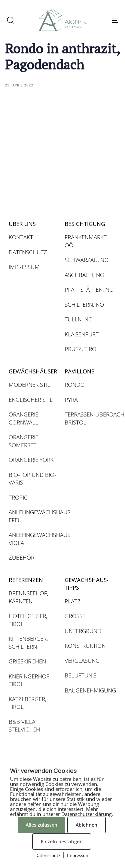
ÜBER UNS (22, 224)
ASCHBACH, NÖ (84, 275)
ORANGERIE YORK (31, 460)
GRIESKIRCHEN (27, 661)
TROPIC (18, 497)
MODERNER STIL (29, 385)
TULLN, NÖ (79, 319)
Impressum (78, 855)
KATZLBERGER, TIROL (27, 703)
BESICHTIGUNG (85, 224)
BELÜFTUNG (80, 675)
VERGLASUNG (82, 661)
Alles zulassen (41, 825)
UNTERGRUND (83, 631)
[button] (10, 20)
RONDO (75, 385)
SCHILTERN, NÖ (84, 305)
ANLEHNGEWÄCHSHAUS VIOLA (33, 539)
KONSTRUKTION (85, 646)
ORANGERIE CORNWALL (23, 418)
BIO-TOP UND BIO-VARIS (32, 479)
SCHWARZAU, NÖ (87, 260)
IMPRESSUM (24, 267)
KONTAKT (21, 237)
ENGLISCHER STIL (31, 400)
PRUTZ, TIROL (82, 349)
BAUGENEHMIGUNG (89, 690)
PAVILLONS (79, 371)
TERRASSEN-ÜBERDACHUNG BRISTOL (89, 418)
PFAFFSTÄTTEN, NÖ (89, 290)
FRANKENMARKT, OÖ (86, 241)
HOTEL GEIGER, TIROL (28, 620)
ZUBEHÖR (21, 557)
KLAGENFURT (82, 334)
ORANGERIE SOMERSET (23, 441)
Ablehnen (86, 825)
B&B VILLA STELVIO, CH (24, 726)
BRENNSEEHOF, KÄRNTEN (28, 597)
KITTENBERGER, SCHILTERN (28, 643)
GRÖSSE (75, 616)
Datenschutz (48, 855)
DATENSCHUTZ (28, 252)
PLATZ (73, 601)
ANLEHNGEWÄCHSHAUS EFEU (33, 516)
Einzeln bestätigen (62, 841)
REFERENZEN (26, 580)
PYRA (71, 400)
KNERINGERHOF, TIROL (30, 680)
